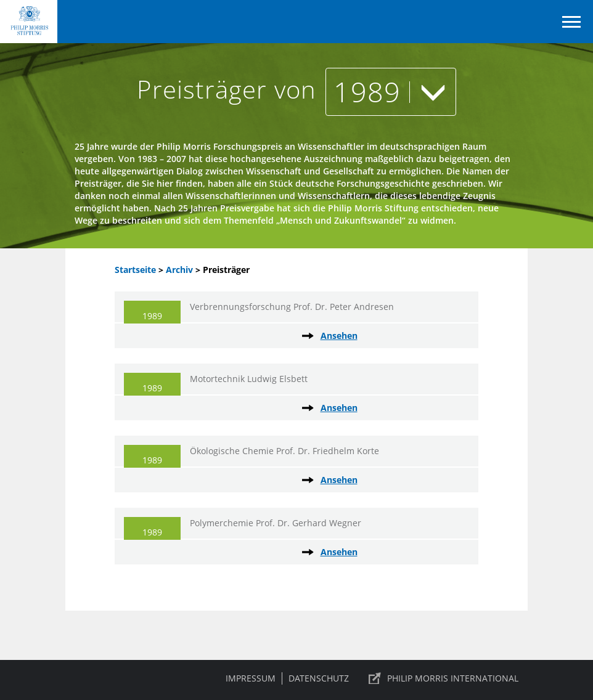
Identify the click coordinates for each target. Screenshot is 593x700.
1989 (391, 92)
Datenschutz (319, 678)
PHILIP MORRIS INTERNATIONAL (453, 678)
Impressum (251, 678)
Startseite (135, 270)
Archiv (179, 270)
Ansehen (339, 336)
